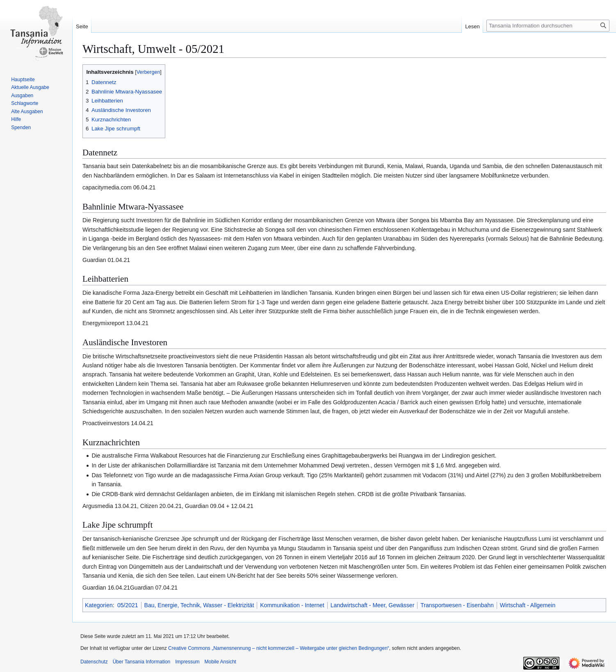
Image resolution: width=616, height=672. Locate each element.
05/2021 (128, 605)
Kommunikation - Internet (292, 605)
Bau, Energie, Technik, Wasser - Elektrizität (199, 605)
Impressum (187, 662)
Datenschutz (94, 662)
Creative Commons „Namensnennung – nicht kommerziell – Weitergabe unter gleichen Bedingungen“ (279, 648)
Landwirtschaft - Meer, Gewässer (373, 605)
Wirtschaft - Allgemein (528, 605)
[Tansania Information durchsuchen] (548, 26)
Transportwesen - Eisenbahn (457, 605)
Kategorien (99, 605)
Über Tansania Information (142, 662)
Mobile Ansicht (220, 662)
